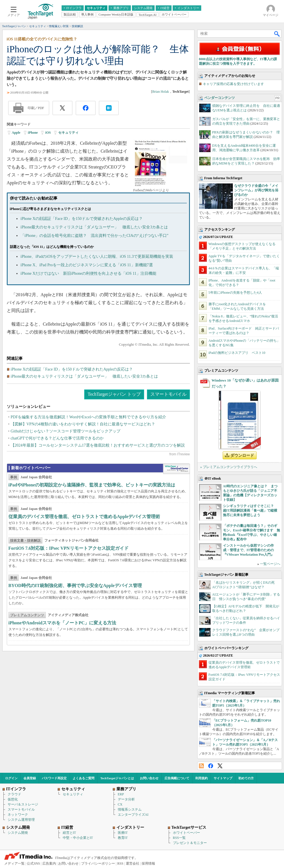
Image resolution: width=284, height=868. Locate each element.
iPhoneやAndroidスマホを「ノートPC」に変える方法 (62, 623)
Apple (16, 133)
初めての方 (246, 778)
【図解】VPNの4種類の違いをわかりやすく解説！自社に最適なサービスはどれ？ (83, 424)
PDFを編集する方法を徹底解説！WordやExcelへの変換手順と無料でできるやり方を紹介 (88, 417)
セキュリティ (68, 133)
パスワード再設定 (54, 778)
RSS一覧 (179, 838)
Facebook (211, 766)
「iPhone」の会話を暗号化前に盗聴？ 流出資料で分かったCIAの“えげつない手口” (95, 236)
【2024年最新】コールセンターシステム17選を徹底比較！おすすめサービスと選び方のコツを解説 (98, 445)
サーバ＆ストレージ (23, 804)
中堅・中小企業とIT (78, 838)
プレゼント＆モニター (190, 843)
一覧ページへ (270, 564)
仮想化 (13, 799)
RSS (201, 766)
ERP (121, 794)
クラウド (14, 794)
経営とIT (69, 833)
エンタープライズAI (133, 815)
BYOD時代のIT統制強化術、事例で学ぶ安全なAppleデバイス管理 (75, 585)
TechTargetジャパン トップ (114, 394)
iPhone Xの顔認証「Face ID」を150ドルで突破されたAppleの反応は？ (82, 219)
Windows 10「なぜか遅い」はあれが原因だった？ (245, 383)
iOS (48, 133)
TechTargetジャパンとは (117, 778)
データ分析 (126, 799)
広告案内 (49, 863)
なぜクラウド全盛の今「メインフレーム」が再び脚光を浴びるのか (256, 190)
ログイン (11, 778)
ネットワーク (18, 815)
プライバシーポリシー (98, 863)
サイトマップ (223, 778)
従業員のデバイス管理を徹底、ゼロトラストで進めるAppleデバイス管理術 (84, 517)
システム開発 (18, 833)
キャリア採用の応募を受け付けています (233, 84)
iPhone (33, 133)
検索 (277, 34)
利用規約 (201, 778)
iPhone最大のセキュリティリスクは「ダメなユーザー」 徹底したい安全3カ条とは (94, 227)
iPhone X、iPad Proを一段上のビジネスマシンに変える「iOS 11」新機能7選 (87, 265)
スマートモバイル (168, 394)
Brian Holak (161, 92)
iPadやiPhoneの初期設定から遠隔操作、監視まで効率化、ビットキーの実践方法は (92, 485)
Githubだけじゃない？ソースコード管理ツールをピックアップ (66, 431)
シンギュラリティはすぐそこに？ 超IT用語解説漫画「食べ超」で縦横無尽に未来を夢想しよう (250, 510)
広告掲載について (177, 778)
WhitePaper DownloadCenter (176, 469)
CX (120, 804)
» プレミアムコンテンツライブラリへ (229, 467)
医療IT (123, 833)
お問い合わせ (149, 778)
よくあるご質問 (84, 778)
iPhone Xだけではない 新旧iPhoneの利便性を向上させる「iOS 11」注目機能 (88, 273)
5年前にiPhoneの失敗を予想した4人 (235, 293)
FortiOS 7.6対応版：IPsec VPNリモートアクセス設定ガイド (69, 548)
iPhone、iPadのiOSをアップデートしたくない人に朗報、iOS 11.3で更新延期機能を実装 (97, 256)
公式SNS (33, 863)
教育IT (123, 838)
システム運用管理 (21, 820)
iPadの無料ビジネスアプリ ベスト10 (237, 353)
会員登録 (30, 778)
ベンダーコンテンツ (220, 98)
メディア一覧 (14, 863)
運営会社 (133, 863)
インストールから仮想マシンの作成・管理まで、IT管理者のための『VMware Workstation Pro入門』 (249, 550)
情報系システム (130, 809)
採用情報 (148, 863)
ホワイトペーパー (187, 833)
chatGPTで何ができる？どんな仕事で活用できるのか (57, 438)
